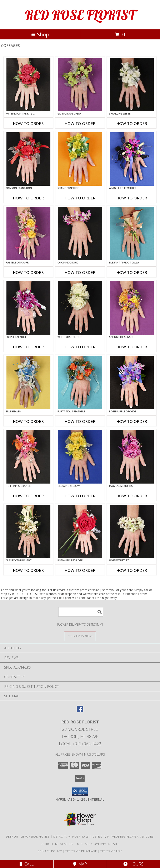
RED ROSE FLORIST (80, 15)
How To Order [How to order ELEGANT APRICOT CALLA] (132, 272)
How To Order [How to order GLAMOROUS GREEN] (80, 123)
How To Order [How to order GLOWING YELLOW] (80, 496)
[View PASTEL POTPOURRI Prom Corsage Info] (28, 233)
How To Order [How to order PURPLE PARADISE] (28, 347)
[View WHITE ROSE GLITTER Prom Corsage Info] (80, 308)
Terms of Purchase (81, 851)
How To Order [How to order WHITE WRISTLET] (132, 570)
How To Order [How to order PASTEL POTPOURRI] (28, 272)
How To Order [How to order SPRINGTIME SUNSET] (132, 347)
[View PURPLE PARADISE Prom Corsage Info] (28, 308)
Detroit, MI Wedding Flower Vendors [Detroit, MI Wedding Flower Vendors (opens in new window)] (123, 837)
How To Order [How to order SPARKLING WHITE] (132, 123)
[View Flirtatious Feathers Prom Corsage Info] (80, 382)
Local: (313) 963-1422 (80, 744)
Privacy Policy (50, 851)
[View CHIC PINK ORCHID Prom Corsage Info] (80, 233)
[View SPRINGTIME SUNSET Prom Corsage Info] (132, 308)
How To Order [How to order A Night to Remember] (132, 198)
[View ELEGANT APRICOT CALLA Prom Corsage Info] (132, 233)
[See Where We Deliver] (80, 636)
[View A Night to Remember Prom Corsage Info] (132, 159)
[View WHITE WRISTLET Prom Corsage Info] (132, 531)
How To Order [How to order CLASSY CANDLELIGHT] (28, 570)
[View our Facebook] (80, 711)
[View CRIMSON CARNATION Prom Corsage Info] (28, 159)
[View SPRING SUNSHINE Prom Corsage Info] (80, 159)
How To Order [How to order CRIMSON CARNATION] (28, 198)
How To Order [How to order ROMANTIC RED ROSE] (80, 570)
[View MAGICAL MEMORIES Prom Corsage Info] (132, 457)
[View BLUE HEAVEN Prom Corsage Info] (28, 382)
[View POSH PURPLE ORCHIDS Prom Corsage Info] (132, 382)
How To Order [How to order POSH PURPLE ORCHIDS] (132, 421)
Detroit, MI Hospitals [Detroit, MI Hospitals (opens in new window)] (71, 837)
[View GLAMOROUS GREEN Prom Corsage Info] (80, 84)
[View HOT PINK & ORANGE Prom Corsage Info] (28, 457)
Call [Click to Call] (27, 864)
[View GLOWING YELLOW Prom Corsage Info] (80, 457)
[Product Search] (81, 612)
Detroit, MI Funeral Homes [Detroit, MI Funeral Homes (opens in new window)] (28, 837)
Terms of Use (111, 851)
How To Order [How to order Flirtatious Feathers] (80, 421)
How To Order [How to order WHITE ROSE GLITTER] (80, 347)
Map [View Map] (80, 864)
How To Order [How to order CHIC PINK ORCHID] (80, 272)
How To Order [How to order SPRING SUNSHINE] (80, 198)
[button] (80, 792)
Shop (40, 34)
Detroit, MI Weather (57, 844)
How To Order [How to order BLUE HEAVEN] (28, 421)
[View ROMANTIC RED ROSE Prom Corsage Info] (80, 531)
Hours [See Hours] (133, 864)
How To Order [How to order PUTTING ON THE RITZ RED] (28, 123)
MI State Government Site (98, 844)
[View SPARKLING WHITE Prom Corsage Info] (132, 84)
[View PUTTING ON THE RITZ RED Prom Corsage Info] (28, 84)
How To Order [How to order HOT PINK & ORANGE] (28, 496)
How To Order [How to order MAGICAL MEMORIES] (132, 496)
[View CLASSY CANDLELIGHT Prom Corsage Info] (28, 531)
